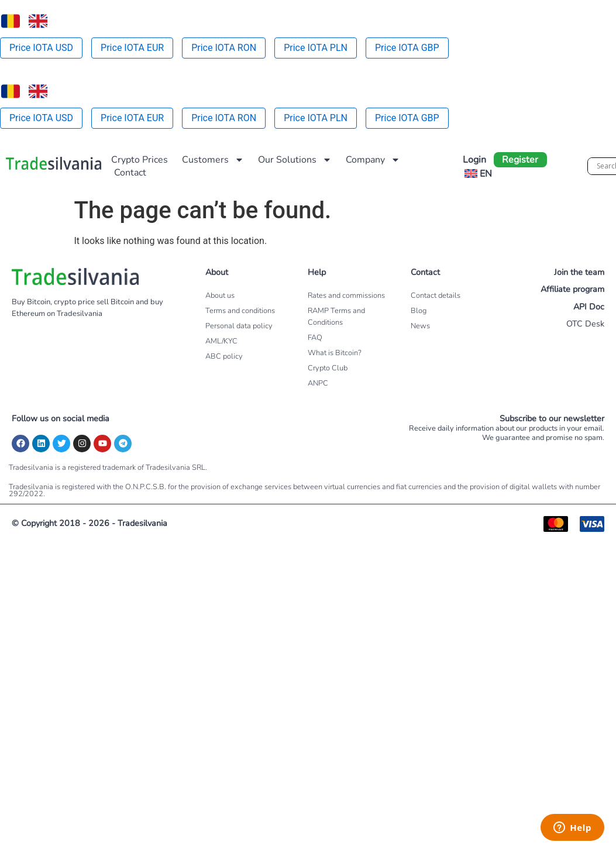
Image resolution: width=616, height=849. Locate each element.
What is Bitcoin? (335, 353)
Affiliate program (572, 289)
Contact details (436, 295)
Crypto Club (328, 368)
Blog (419, 311)
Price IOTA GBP (407, 48)
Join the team (579, 272)
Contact (130, 173)
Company (373, 160)
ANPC (318, 383)
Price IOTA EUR (132, 48)
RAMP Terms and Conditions (336, 317)
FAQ (315, 338)
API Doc (589, 307)
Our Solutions (295, 160)
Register (520, 160)
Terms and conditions (240, 311)
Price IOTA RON (224, 48)
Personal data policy (239, 326)
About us (220, 295)
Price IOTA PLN (316, 48)
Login (474, 160)
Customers (213, 160)
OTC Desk (585, 324)
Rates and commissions (346, 295)
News (420, 326)
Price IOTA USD (41, 48)
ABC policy (224, 356)
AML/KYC (221, 341)
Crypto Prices (140, 160)
